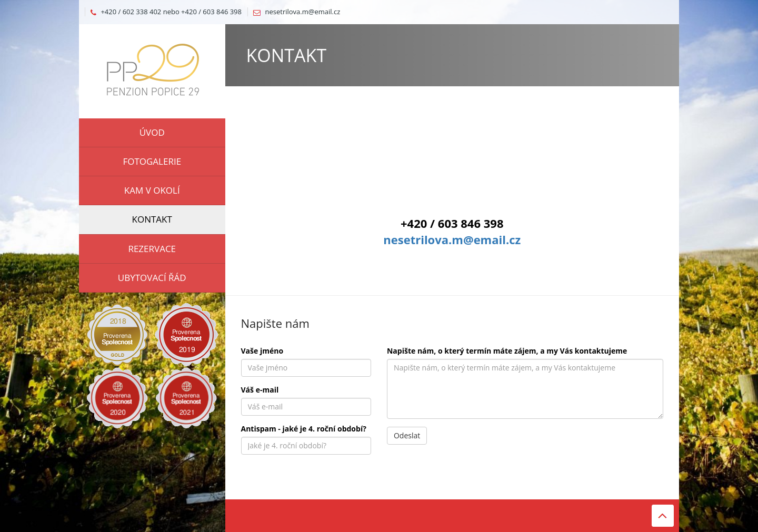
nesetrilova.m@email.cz (303, 12)
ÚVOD (152, 132)
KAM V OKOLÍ (152, 190)
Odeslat (407, 435)
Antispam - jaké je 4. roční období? (304, 429)
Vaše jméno (262, 351)
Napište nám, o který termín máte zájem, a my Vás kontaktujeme (507, 351)
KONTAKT (152, 219)
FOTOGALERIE (152, 161)
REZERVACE (152, 249)
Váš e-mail (260, 390)
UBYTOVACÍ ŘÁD (152, 278)
